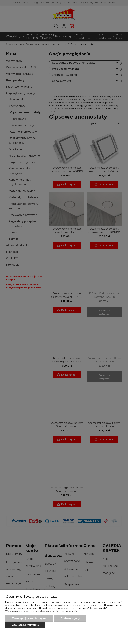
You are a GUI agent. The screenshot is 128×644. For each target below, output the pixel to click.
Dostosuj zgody (70, 618)
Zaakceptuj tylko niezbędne (29, 618)
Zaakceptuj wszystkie (25, 625)
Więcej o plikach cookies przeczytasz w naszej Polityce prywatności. (42, 611)
